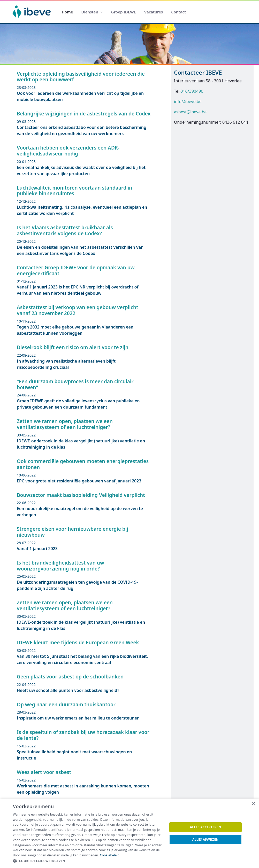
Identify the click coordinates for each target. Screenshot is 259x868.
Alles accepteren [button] (206, 827)
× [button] (253, 804)
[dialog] (129, 833)
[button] (88, 861)
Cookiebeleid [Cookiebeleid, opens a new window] (110, 855)
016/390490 (192, 91)
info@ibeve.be (188, 101)
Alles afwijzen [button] (205, 839)
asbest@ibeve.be (190, 112)
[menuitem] (67, 12)
